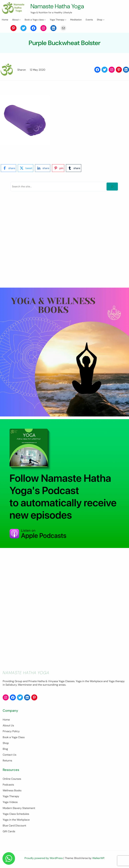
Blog (5, 749)
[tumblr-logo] (74, 168)
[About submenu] (20, 20)
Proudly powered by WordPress (44, 858)
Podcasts (8, 785)
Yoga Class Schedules (16, 814)
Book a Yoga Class (14, 737)
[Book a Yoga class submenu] (45, 20)
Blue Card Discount (14, 826)
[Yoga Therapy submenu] (66, 20)
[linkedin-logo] (43, 168)
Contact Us (9, 755)
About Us (8, 725)
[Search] (112, 187)
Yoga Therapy (11, 796)
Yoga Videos (10, 802)
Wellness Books (12, 790)
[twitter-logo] (26, 168)
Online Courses (12, 779)
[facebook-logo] (8, 168)
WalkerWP (98, 858)
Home (6, 720)
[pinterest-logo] (58, 168)
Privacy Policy (11, 731)
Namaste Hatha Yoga (58, 6)
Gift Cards (9, 831)
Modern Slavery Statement (19, 808)
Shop (6, 743)
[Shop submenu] (104, 20)
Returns (7, 761)
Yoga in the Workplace (16, 820)
